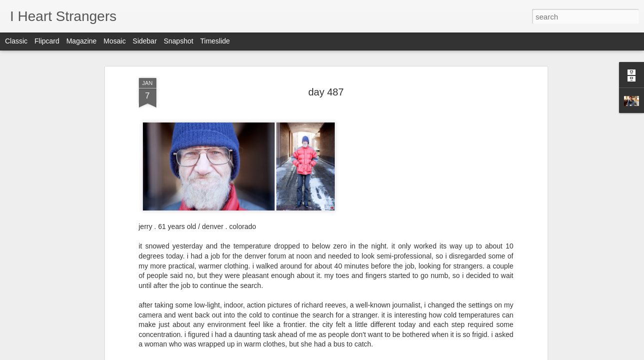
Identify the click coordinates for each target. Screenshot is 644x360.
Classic (16, 41)
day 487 (326, 79)
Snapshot (179, 41)
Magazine (82, 41)
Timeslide (215, 41)
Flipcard (47, 41)
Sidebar (145, 41)
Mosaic (114, 41)
